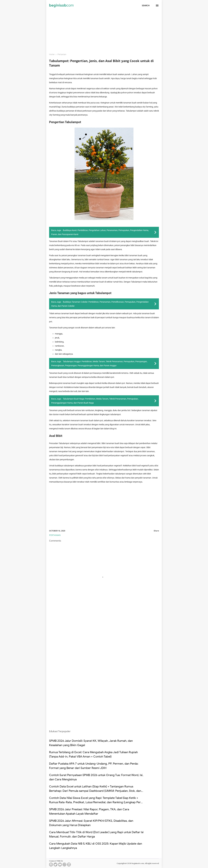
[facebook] (51, 865)
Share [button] (156, 531)
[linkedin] (69, 865)
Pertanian (55, 535)
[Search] (146, 5)
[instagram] (64, 865)
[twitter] (55, 865)
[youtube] (60, 865)
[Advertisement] (104, 30)
